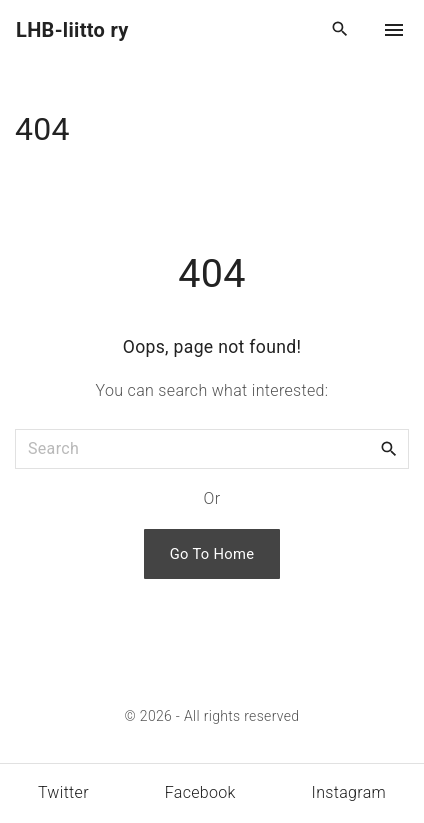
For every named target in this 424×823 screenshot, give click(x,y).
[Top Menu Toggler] (394, 30)
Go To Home (212, 554)
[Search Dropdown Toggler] (340, 30)
